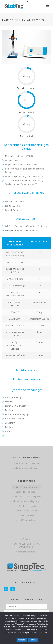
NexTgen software (26, 552)
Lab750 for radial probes (26, 511)
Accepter (22, 640)
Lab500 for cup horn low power (26, 497)
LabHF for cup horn (26, 520)
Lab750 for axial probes (26, 506)
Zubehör (26, 539)
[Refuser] (49, 628)
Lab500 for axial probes (26, 492)
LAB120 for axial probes (26, 487)
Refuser (33, 640)
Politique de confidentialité (26, 635)
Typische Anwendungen (26, 468)
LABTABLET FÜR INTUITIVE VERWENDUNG (26, 545)
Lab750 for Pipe (26, 515)
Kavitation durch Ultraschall (26, 463)
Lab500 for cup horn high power (26, 501)
